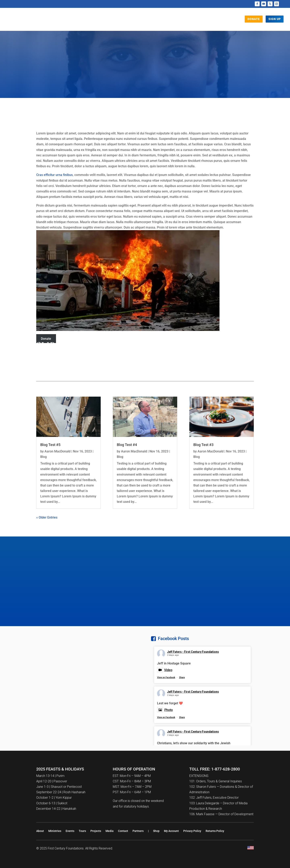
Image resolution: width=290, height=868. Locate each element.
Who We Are (96, 20)
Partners (138, 831)
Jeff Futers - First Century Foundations (193, 652)
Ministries (55, 831)
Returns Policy (215, 831)
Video (165, 670)
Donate (46, 338)
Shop (187, 20)
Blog (43, 457)
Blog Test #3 (203, 445)
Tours (159, 20)
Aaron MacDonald (57, 451)
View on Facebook (166, 677)
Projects (121, 20)
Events (173, 20)
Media (141, 20)
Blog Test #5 (50, 445)
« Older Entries (47, 517)
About (40, 831)
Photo (165, 710)
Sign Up (275, 19)
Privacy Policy (192, 831)
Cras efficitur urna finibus (54, 175)
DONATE (254, 19)
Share (182, 677)
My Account (171, 831)
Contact (123, 831)
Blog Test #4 (127, 445)
